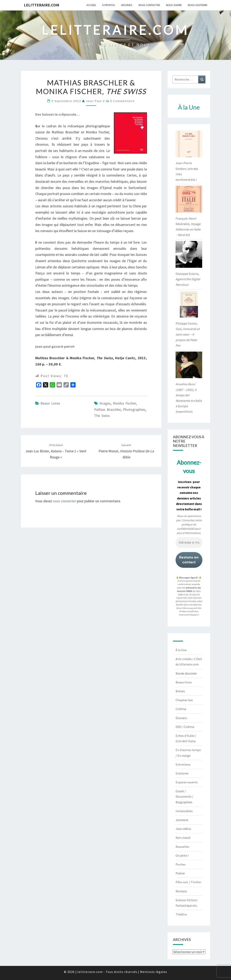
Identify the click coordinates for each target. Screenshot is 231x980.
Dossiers (181, 718)
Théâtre (181, 914)
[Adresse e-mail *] (189, 543)
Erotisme (182, 773)
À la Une (181, 650)
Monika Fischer (124, 403)
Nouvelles (182, 847)
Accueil (91, 5)
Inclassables (184, 811)
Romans (181, 891)
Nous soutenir (198, 5)
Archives (127, 5)
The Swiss (102, 416)
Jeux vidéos (183, 829)
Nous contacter (149, 5)
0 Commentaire (122, 101)
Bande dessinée (186, 673)
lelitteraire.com (42, 5)
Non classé (183, 838)
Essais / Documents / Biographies (184, 796)
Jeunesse (182, 820)
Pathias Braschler (107, 410)
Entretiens (183, 764)
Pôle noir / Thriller (188, 882)
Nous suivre (174, 5)
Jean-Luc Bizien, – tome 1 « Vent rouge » (56, 451)
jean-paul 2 (95, 101)
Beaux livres (50, 403)
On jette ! (182, 855)
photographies (134, 410)
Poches (181, 864)
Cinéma (181, 709)
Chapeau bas (184, 700)
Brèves (180, 691)
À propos (109, 5)
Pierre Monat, (126, 451)
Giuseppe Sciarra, (188, 279)
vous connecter (65, 501)
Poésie (180, 873)
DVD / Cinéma (185, 727)
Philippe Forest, (188, 334)
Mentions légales (154, 972)
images (105, 403)
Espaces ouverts (187, 782)
